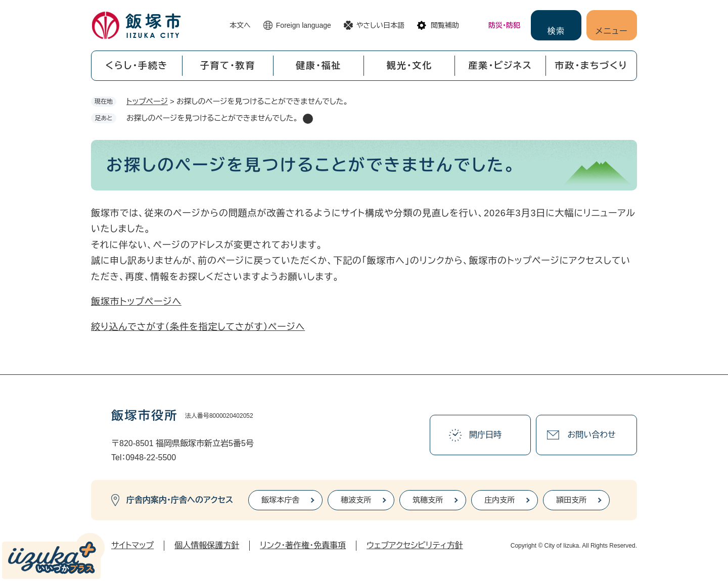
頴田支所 (571, 500)
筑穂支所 (428, 500)
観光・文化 (409, 66)
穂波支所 (356, 500)
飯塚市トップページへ (136, 302)
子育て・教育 (227, 66)
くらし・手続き (136, 66)
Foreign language (304, 25)
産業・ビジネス (500, 66)
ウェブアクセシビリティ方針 (415, 545)
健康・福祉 (318, 66)
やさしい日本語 (380, 25)
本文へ (240, 25)
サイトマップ (132, 545)
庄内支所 (499, 500)
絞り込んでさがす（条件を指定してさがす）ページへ (198, 327)
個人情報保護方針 (207, 545)
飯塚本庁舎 (280, 500)
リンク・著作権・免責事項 (303, 545)
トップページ (147, 101)
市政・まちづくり (591, 66)
